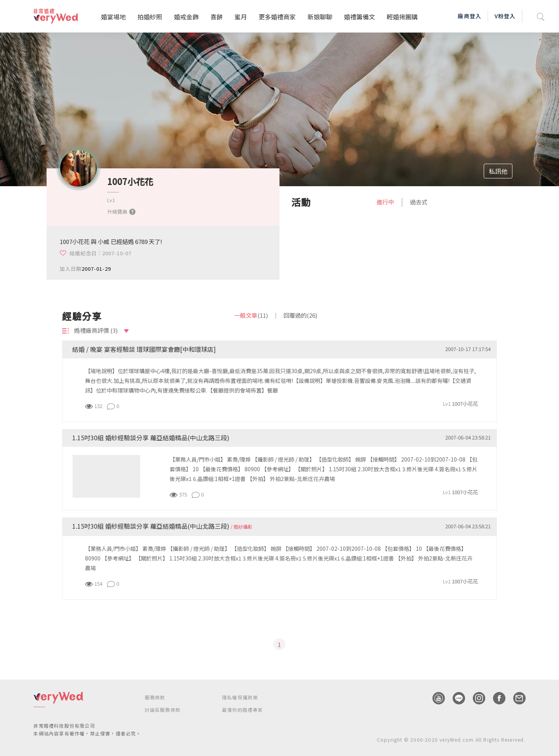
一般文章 (251, 315)
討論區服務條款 (163, 710)
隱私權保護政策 (240, 697)
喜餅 (217, 17)
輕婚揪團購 (402, 17)
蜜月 (241, 17)
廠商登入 (469, 16)
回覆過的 (300, 315)
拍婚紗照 (150, 17)
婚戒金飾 (186, 17)
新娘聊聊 (320, 17)
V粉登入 (505, 16)
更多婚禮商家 (277, 17)
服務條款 (155, 697)
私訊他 (498, 171)
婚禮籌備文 (359, 17)
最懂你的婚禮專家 (243, 710)
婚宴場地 (113, 17)
